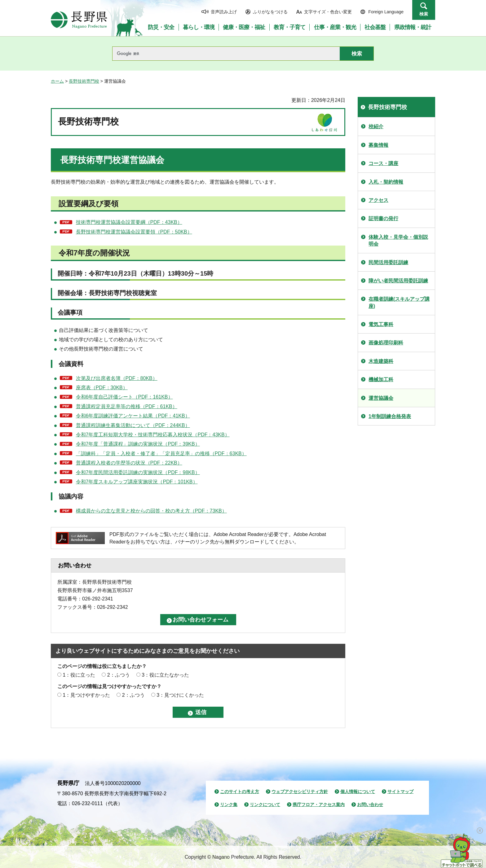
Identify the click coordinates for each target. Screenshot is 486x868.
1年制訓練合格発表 (390, 416)
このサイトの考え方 (240, 792)
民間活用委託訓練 (388, 262)
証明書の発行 (383, 218)
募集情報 (378, 145)
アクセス (378, 200)
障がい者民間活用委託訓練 (398, 281)
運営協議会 (381, 398)
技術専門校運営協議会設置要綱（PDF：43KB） (129, 222)
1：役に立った (79, 675)
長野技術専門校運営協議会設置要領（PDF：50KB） (134, 232)
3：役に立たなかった (165, 675)
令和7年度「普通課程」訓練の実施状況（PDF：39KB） (138, 444)
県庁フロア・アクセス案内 (319, 805)
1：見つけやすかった (86, 695)
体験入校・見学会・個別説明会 (398, 240)
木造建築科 (381, 361)
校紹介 (376, 126)
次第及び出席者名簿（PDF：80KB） (117, 378)
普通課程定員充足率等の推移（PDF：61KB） (127, 406)
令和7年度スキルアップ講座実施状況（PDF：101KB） (137, 482)
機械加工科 (381, 379)
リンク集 (229, 805)
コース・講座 (383, 163)
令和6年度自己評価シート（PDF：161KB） (124, 397)
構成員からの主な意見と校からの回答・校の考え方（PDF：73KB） (151, 511)
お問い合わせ (370, 805)
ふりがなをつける (270, 12)
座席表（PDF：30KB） (102, 388)
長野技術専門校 (84, 81)
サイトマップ (400, 792)
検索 (424, 14)
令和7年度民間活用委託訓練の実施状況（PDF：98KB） (138, 472)
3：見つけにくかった (180, 695)
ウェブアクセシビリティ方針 (300, 792)
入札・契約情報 (386, 182)
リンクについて (265, 805)
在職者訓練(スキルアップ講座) (399, 302)
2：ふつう (119, 675)
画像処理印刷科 (386, 343)
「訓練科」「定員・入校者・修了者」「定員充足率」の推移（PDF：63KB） (161, 454)
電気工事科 (381, 324)
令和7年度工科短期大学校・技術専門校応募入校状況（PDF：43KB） (153, 435)
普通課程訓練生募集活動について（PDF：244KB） (133, 425)
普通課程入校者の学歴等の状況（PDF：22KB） (129, 463)
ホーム (57, 81)
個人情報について (358, 792)
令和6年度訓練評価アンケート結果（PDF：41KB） (133, 416)
